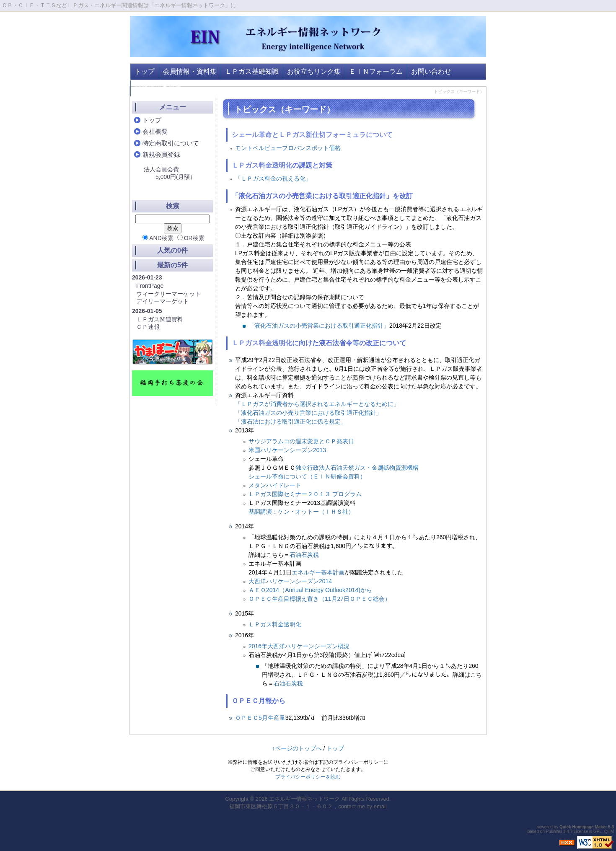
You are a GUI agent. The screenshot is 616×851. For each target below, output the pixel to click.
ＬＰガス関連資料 (160, 319)
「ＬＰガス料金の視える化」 (273, 178)
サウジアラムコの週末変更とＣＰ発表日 (301, 441)
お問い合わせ (431, 71)
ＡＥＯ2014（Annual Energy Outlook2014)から (310, 590)
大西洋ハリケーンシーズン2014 (290, 581)
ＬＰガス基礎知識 (252, 71)
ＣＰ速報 (148, 327)
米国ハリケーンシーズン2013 (287, 450)
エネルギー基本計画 (318, 572)
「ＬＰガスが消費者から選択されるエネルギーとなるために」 (317, 404)
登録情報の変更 (158, 88)
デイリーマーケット (163, 301)
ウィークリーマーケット (168, 294)
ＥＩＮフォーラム (376, 71)
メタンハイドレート (275, 485)
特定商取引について (171, 143)
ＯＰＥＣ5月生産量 (260, 718)
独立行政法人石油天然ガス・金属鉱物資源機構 (357, 468)
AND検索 (158, 238)
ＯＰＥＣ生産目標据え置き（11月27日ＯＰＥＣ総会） (320, 599)
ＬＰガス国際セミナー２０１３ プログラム (305, 494)
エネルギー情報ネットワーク (304, 799)
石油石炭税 (304, 555)
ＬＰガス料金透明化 (262, 165)
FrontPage (150, 286)
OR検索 (191, 238)
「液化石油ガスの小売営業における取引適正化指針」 (319, 326)
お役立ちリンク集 (314, 71)
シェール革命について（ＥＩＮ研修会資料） (307, 476)
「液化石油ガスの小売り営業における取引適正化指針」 (308, 413)
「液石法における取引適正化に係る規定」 (291, 422)
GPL (598, 832)
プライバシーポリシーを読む (308, 777)
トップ (145, 71)
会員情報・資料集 (190, 71)
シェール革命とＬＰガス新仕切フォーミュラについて (312, 135)
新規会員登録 (161, 154)
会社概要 (155, 131)
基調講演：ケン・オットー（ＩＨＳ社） (301, 512)
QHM (609, 832)
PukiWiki (554, 832)
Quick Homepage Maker (583, 827)
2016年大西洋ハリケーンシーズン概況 (299, 646)
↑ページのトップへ (297, 748)
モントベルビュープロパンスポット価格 (288, 148)
